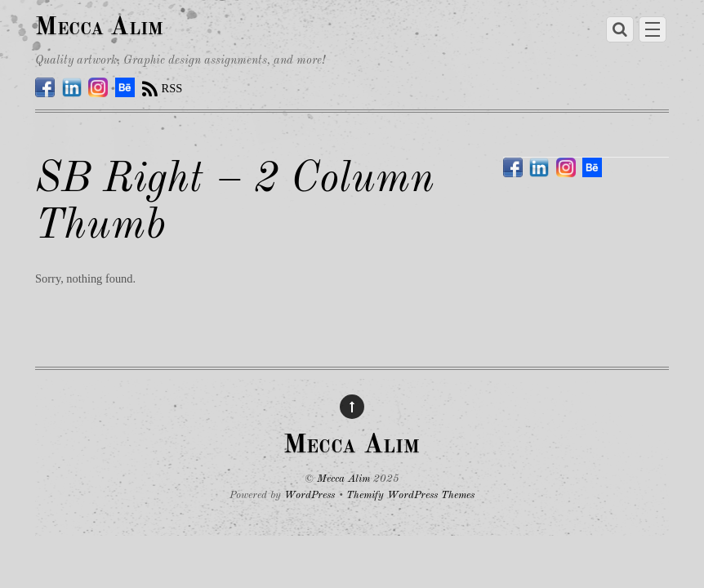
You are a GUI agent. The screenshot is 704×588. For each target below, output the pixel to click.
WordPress (310, 495)
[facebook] (45, 88)
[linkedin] (72, 88)
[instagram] (98, 88)
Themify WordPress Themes (410, 495)
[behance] (125, 88)
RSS (172, 88)
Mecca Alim (343, 479)
